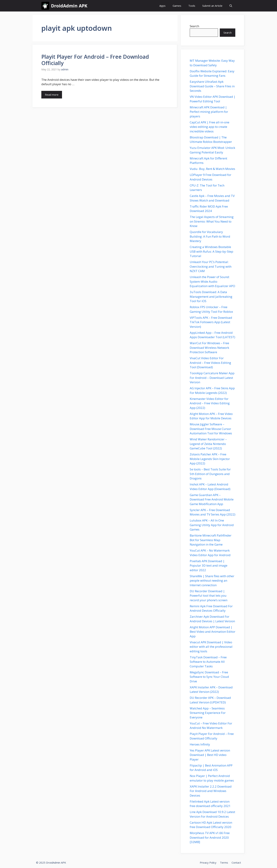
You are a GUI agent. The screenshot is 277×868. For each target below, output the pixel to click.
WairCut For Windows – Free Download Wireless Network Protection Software (209, 348)
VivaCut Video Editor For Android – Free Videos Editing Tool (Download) (210, 363)
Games (177, 6)
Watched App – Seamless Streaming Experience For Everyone (208, 713)
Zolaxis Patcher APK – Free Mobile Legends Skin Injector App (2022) (210, 459)
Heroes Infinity (200, 744)
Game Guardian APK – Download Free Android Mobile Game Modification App (212, 499)
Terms (224, 863)
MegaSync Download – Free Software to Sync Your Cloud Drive (209, 677)
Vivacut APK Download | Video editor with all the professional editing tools (211, 647)
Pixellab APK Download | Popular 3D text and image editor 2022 (209, 566)
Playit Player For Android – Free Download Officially (95, 60)
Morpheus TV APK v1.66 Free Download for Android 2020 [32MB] (210, 837)
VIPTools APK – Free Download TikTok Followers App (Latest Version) (211, 322)
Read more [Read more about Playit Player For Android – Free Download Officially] (52, 95)
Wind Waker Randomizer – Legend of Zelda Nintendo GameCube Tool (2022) (208, 444)
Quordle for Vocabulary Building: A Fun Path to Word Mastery (210, 236)
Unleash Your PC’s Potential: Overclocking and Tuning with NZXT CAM (211, 266)
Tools (192, 6)
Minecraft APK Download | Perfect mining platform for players (209, 112)
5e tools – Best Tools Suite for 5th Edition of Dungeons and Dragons (210, 474)
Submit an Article (212, 6)
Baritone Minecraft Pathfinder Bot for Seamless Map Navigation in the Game (211, 540)
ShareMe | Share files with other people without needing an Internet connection (212, 581)
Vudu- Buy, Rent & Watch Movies (212, 169)
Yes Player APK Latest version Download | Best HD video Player (210, 755)
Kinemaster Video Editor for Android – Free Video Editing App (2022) (210, 403)
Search (194, 26)
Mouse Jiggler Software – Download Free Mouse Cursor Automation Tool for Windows (211, 429)
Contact (236, 863)
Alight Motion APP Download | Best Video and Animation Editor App (213, 632)
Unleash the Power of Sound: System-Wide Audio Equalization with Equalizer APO (212, 281)
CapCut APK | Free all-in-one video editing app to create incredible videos (210, 127)
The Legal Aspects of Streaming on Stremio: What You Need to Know (212, 221)
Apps (162, 6)
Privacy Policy (208, 863)
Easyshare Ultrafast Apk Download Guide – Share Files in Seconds (212, 86)
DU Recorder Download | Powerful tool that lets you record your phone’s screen (209, 596)
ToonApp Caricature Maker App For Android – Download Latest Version (212, 378)
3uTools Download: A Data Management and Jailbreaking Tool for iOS (211, 296)
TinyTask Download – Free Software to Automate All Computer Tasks (208, 662)
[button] (231, 6)
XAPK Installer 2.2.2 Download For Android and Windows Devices (211, 791)
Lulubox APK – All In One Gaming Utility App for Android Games (212, 525)
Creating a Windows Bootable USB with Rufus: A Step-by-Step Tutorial (211, 251)
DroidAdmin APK (69, 6)
